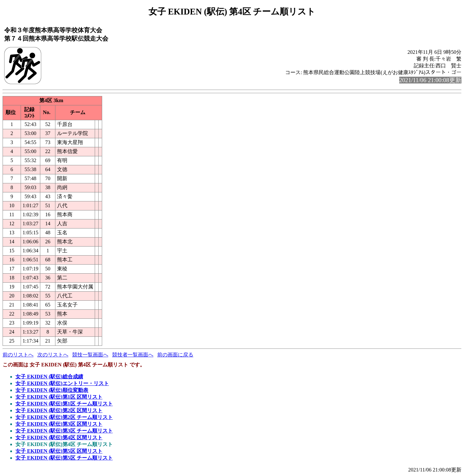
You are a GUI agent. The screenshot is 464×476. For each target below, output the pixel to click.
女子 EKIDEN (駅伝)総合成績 (49, 377)
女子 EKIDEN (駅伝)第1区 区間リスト (59, 397)
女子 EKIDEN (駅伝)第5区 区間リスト (59, 451)
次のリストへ (53, 355)
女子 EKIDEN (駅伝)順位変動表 (52, 390)
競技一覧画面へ (90, 355)
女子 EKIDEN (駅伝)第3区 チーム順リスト (64, 431)
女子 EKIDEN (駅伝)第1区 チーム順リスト (64, 404)
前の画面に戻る (175, 355)
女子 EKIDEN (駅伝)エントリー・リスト (62, 383)
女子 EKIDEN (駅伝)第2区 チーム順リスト (64, 417)
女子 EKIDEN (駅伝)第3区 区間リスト (59, 424)
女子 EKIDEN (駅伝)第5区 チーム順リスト (64, 458)
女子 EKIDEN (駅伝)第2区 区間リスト (59, 410)
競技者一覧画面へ (133, 355)
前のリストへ (18, 355)
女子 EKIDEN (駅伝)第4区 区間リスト (59, 437)
